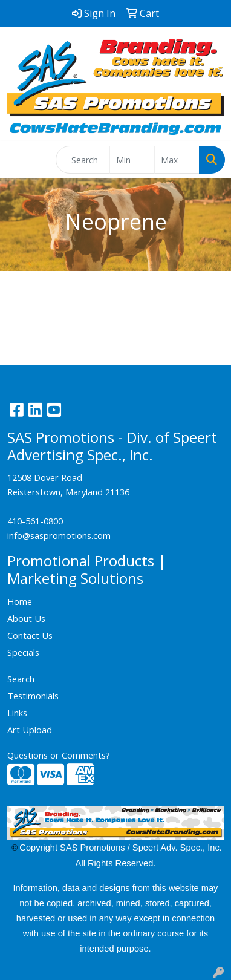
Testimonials (33, 696)
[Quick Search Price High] (177, 160)
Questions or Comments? (59, 755)
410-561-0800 (35, 521)
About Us (26, 618)
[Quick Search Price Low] (132, 160)
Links (17, 713)
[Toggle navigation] (19, 160)
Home (20, 601)
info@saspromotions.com (59, 535)
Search (21, 679)
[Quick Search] (83, 160)
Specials (23, 652)
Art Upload (30, 730)
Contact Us (30, 635)
